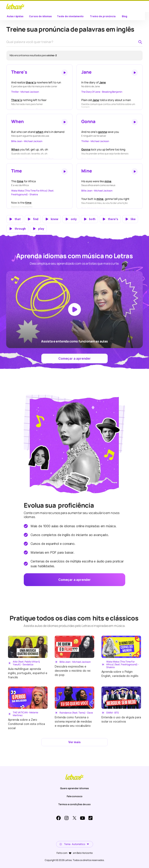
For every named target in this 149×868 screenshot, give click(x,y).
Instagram (67, 818)
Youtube (82, 818)
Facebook (59, 818)
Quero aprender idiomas (74, 788)
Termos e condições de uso (74, 804)
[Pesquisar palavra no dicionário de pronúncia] (140, 42)
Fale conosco (75, 796)
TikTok (90, 818)
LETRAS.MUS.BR (15, 6)
